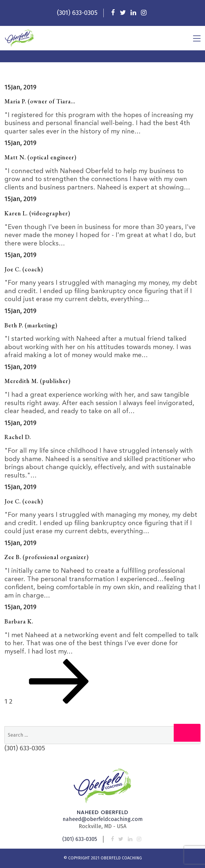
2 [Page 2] (11, 701)
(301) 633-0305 (77, 13)
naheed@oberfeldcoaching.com (103, 819)
